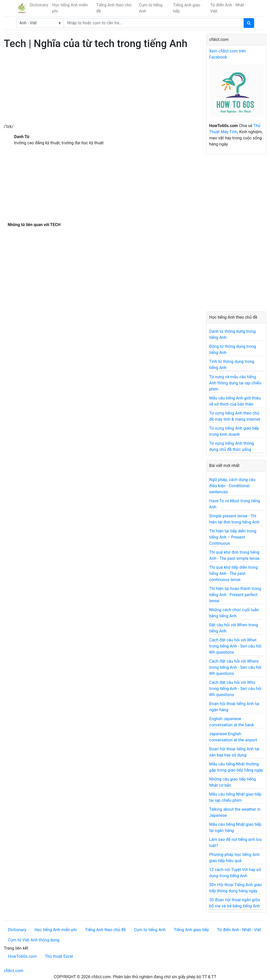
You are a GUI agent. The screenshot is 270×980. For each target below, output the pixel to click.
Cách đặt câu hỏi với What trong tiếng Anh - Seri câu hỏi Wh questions (235, 646)
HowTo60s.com (22, 956)
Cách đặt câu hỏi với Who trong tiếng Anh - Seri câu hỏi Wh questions (235, 689)
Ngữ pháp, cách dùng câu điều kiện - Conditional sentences (232, 486)
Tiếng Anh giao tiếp (187, 8)
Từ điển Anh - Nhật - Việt (228, 8)
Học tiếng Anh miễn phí (70, 8)
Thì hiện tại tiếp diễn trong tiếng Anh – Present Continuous (233, 537)
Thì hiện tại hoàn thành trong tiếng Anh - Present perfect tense (235, 595)
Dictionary (39, 5)
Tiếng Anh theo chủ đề (114, 8)
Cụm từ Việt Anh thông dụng (34, 940)
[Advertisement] (101, 88)
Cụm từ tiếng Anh (151, 8)
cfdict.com (14, 971)
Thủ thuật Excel (59, 956)
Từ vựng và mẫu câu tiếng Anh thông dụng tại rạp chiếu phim (235, 383)
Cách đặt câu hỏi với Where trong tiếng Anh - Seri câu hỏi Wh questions (235, 667)
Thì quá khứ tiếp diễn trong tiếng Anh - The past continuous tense (233, 573)
